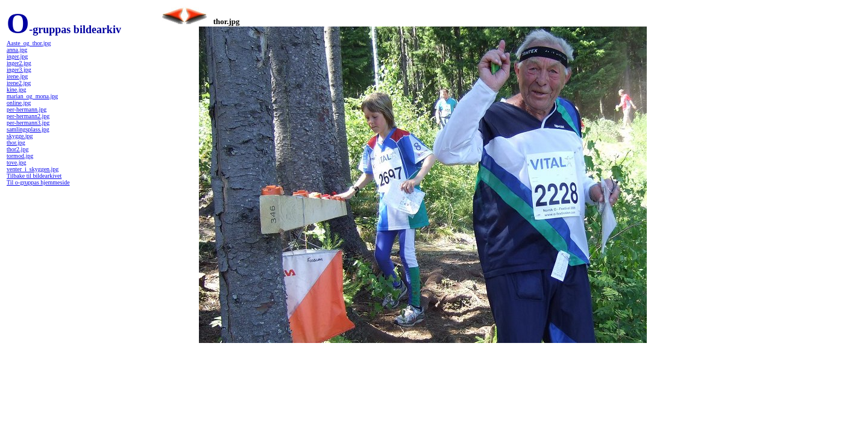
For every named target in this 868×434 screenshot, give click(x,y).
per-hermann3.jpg (28, 123)
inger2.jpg (19, 63)
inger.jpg (17, 56)
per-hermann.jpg (27, 109)
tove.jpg (17, 162)
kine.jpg (17, 90)
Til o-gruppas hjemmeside (38, 182)
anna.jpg (17, 50)
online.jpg (19, 103)
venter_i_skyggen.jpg (33, 169)
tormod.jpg (20, 156)
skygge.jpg (20, 136)
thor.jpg (16, 143)
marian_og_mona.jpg (32, 96)
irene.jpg (17, 76)
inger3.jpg (19, 70)
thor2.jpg (17, 149)
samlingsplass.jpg (28, 129)
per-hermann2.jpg (28, 116)
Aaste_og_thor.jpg (29, 43)
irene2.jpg (19, 83)
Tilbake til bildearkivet (34, 176)
